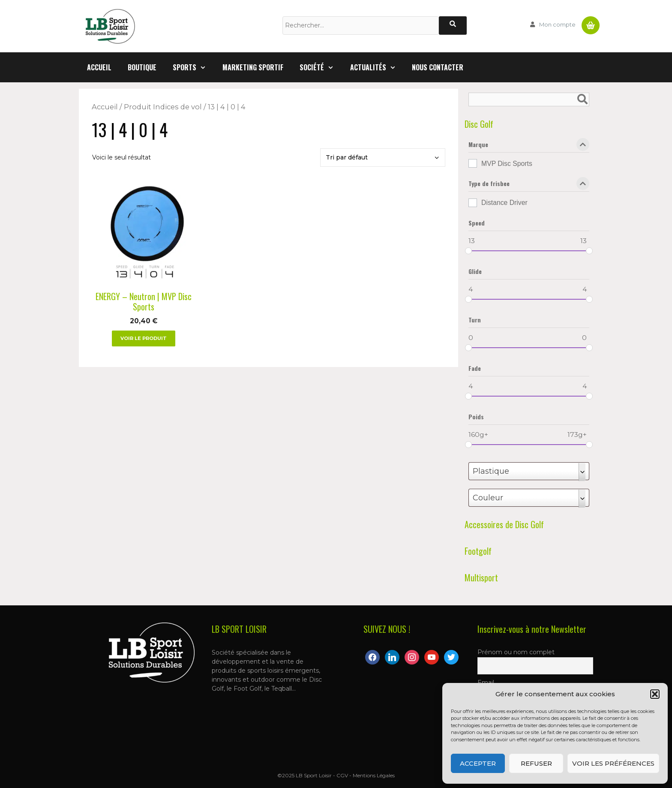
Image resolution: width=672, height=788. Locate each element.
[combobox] (529, 471)
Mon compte (557, 24)
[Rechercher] (453, 26)
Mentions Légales (374, 775)
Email (486, 683)
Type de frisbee (529, 185)
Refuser (536, 763)
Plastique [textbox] (491, 471)
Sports (193, 67)
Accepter (478, 763)
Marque (529, 146)
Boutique (142, 67)
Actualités (377, 67)
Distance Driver (504, 203)
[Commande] (383, 158)
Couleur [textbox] (488, 498)
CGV (342, 775)
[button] (655, 694)
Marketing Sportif (253, 67)
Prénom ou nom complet (516, 652)
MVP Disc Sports (507, 164)
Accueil (99, 67)
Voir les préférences (613, 763)
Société (321, 67)
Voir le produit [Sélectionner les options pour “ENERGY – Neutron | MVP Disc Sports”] (144, 338)
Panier (591, 22)
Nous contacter (438, 67)
